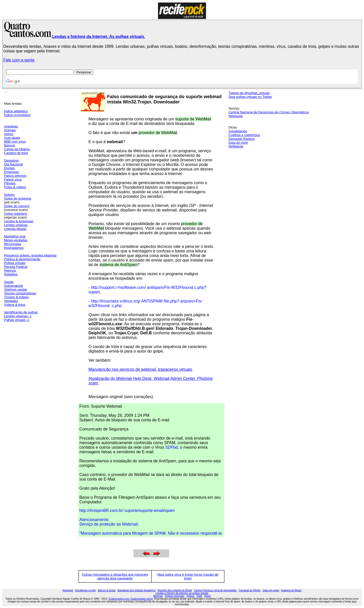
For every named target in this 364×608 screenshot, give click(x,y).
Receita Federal (16, 267)
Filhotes (10, 183)
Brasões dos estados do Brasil (175, 590)
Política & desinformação (22, 259)
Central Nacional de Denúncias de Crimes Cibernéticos (269, 112)
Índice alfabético (16, 111)
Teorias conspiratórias (20, 293)
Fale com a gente (19, 60)
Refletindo (236, 146)
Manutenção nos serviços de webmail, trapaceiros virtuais (140, 369)
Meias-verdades (16, 240)
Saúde (9, 282)
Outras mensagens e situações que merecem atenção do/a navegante (115, 576)
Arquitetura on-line (85, 590)
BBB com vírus (15, 142)
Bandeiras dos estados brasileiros (136, 590)
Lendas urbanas (16, 225)
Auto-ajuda (12, 138)
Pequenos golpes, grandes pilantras (30, 255)
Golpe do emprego (18, 198)
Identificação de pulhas (21, 312)
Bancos (9, 145)
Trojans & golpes (16, 297)
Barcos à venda (107, 590)
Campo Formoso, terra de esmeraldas (215, 590)
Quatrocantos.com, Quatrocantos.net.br (131, 599)
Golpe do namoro (17, 206)
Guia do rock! (238, 143)
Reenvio (10, 270)
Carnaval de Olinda (249, 590)
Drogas (9, 168)
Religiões (11, 274)
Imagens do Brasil (291, 590)
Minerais (158, 596)
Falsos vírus (13, 179)
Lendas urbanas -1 (18, 316)
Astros (9, 134)
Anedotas (11, 126)
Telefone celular (16, 289)
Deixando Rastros (242, 139)
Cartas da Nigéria (17, 149)
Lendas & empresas (19, 221)
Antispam (68, 590)
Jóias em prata (271, 590)
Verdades (11, 301)
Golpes (9, 195)
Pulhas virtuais (15, 263)
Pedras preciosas (175, 596)
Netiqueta (236, 116)
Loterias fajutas (15, 229)
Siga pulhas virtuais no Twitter (250, 97)
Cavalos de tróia (16, 153)
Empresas (12, 172)
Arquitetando (238, 131)
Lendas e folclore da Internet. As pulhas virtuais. (99, 37)
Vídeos (190, 596)
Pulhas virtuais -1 (17, 320)
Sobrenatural (13, 286)
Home (207, 596)
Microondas (13, 244)
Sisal (199, 596)
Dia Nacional (13, 164)
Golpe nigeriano (16, 214)
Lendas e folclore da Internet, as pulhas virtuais (182, 593)
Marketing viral (15, 236)
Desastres (12, 160)
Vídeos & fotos (15, 305)
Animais (10, 130)
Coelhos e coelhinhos (244, 135)
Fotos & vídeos (15, 187)
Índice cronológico (17, 115)
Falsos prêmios (15, 176)
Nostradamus (14, 248)
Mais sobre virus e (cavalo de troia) (188, 576)
